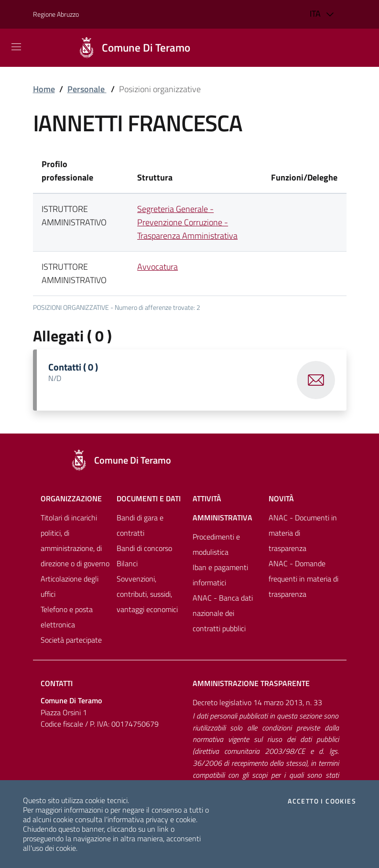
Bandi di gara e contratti (140, 525)
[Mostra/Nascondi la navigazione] (16, 47)
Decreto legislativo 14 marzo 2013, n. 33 (257, 702)
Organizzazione (71, 498)
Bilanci (127, 563)
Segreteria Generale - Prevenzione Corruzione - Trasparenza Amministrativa (187, 222)
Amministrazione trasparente (251, 683)
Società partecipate (71, 640)
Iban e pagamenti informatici (220, 575)
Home (44, 89)
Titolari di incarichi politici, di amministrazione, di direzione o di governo (75, 540)
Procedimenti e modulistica (216, 544)
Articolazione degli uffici (70, 586)
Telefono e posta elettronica (67, 617)
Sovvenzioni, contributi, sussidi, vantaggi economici (147, 594)
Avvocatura (157, 267)
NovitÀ (281, 498)
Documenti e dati (149, 498)
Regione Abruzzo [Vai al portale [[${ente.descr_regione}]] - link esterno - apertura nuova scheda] (56, 14)
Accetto (322, 801)
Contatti (57, 683)
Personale (87, 89)
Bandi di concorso (144, 548)
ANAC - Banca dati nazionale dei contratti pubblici (223, 613)
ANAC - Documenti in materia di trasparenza (303, 533)
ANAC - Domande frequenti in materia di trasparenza (303, 579)
